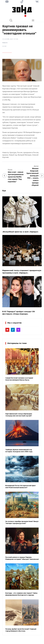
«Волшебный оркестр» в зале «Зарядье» (20, 232)
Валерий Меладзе (25, 155)
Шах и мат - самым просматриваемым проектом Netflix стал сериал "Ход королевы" (16, 177)
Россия (20, 152)
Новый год (13, 155)
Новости (5, 43)
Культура (13, 152)
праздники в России (31, 152)
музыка (5, 155)
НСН (19, 89)
